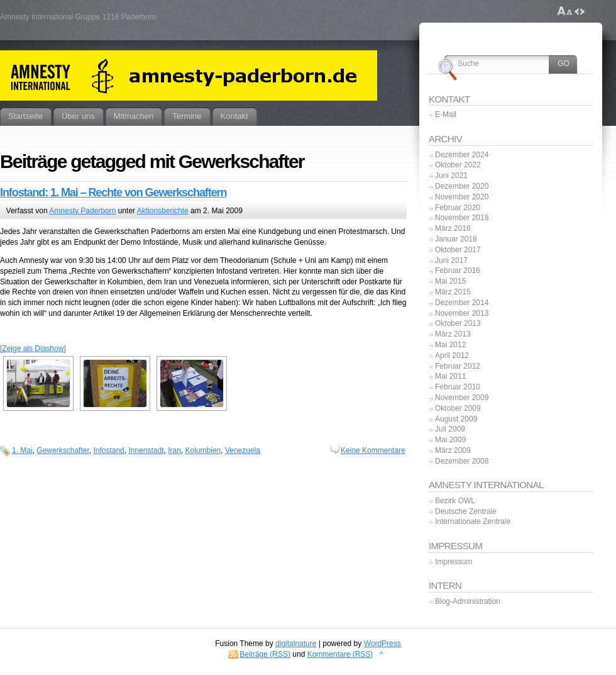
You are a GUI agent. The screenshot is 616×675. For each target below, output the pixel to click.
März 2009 (453, 450)
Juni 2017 (451, 260)
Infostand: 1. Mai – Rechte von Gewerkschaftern (113, 192)
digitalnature (296, 644)
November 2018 (462, 218)
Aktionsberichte (163, 211)
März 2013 (453, 334)
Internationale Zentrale (473, 522)
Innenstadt (146, 450)
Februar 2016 (458, 271)
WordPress (382, 644)
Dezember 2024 (462, 155)
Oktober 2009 (458, 408)
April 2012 (452, 355)
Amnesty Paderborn (82, 211)
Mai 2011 (450, 376)
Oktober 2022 (458, 165)
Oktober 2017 (458, 250)
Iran (174, 450)
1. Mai (22, 450)
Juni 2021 (451, 176)
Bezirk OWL (455, 501)
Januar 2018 (456, 239)
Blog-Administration (468, 601)
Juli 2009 (450, 429)
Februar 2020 (458, 208)
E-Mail (446, 114)
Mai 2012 (450, 345)
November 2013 (462, 313)
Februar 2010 (458, 387)
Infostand (108, 450)
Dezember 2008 (462, 461)
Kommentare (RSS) (340, 654)
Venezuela (243, 450)
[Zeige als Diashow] (33, 349)
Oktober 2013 (458, 323)
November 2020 (462, 197)
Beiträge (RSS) (265, 654)
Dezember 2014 (462, 303)
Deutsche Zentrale (466, 511)
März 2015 (453, 292)
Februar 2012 (458, 366)
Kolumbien (203, 450)
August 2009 (456, 419)
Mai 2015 (450, 281)
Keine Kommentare (373, 450)
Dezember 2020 (462, 186)
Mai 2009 (450, 440)
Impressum (454, 562)
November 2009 (462, 398)
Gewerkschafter (63, 450)
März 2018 (453, 228)
